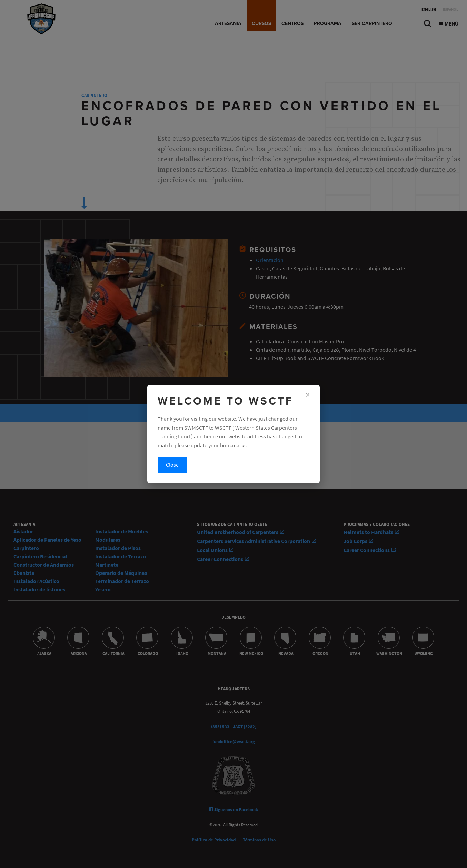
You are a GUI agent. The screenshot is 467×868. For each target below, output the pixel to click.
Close (172, 465)
